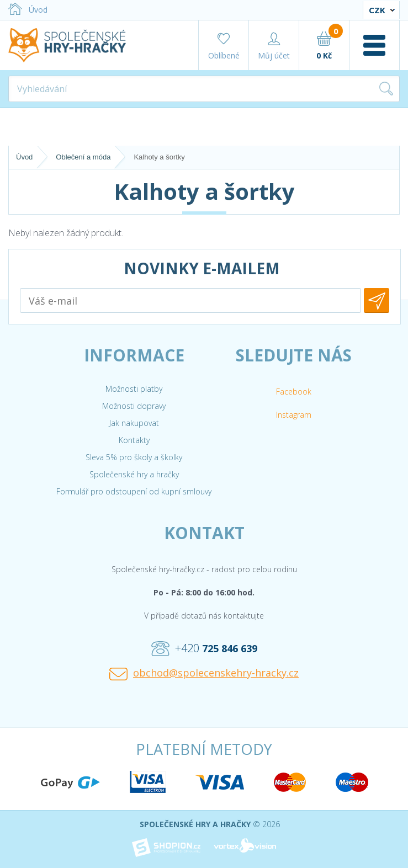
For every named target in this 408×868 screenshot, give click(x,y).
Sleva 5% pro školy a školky (134, 457)
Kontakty (134, 440)
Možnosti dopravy (134, 406)
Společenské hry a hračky (134, 474)
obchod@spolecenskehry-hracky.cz (204, 673)
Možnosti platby (134, 389)
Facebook (294, 392)
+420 (204, 648)
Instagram (294, 415)
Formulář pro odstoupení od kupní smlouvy (134, 491)
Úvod (28, 10)
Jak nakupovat (134, 423)
